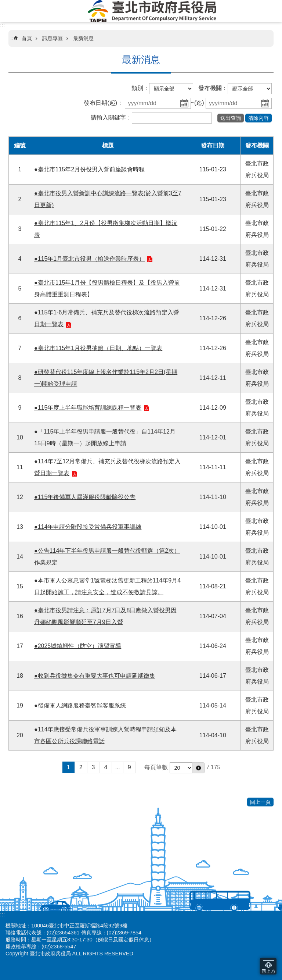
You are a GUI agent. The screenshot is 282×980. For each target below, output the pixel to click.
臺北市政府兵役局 (152, 11)
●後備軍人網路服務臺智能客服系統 (80, 705)
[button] (231, 118)
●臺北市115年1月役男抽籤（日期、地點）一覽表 (98, 348)
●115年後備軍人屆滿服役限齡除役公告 (85, 497)
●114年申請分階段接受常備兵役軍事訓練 (88, 527)
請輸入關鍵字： (111, 117)
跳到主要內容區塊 (4, 4)
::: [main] (13, 38)
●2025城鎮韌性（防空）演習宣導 (78, 646)
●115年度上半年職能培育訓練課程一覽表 (88, 408)
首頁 (27, 38)
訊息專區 (53, 38)
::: (2, 25)
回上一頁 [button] (260, 802)
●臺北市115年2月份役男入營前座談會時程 (89, 169)
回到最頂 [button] (268, 966)
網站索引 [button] (11, 12)
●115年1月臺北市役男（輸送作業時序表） (89, 259)
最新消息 (83, 38)
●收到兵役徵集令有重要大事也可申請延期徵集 (95, 676)
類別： (140, 88)
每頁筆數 (156, 767)
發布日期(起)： (103, 103)
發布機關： (213, 88)
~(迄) (198, 103)
